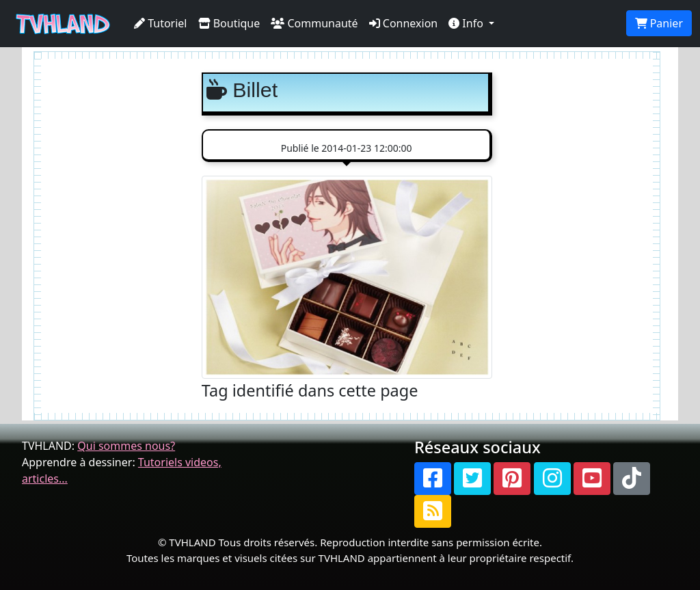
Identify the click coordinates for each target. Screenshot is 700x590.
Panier (659, 23)
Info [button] (467, 23)
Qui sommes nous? (126, 446)
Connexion (404, 23)
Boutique (229, 23)
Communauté (314, 23)
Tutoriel (161, 23)
